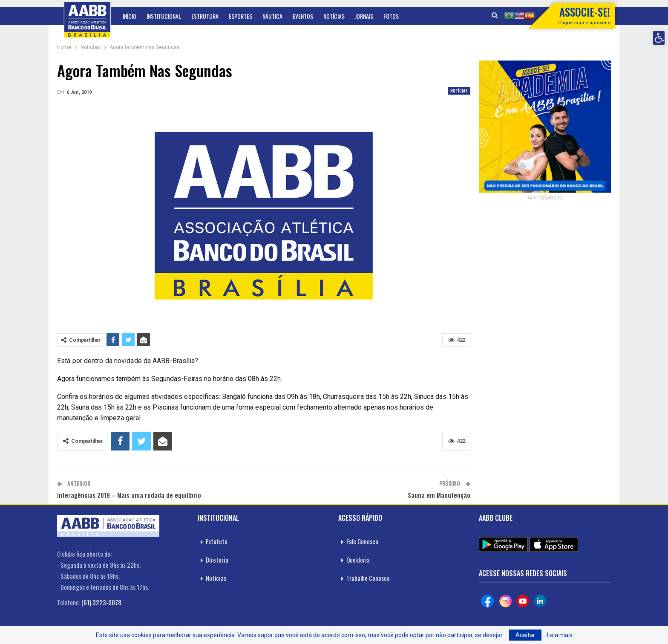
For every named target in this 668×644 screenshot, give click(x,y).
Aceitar (525, 635)
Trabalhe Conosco (368, 578)
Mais (389, 16)
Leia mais (560, 635)
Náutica (272, 16)
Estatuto (217, 541)
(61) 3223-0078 (101, 602)
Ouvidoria (358, 560)
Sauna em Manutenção (439, 495)
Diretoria (217, 560)
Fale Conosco (362, 541)
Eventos (303, 16)
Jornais (364, 16)
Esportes (240, 16)
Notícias (334, 16)
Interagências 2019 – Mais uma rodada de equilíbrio (129, 495)
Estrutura (205, 16)
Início (130, 16)
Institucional (164, 16)
